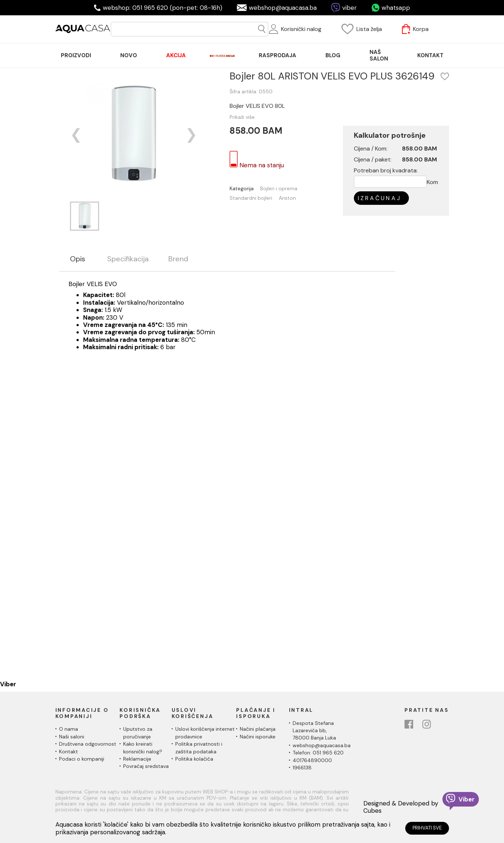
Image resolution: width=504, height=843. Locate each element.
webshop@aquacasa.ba (283, 8)
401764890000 (312, 760)
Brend (178, 259)
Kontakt (69, 752)
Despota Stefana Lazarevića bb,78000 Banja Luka (314, 731)
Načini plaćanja (258, 729)
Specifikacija (128, 259)
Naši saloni (72, 737)
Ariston (287, 198)
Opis (78, 259)
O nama (69, 729)
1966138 (302, 768)
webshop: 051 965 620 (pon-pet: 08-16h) (163, 8)
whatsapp (396, 8)
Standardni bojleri (251, 198)
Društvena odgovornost (88, 744)
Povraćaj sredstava (146, 766)
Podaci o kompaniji (82, 759)
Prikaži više (242, 117)
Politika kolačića (194, 759)
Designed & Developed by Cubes (401, 807)
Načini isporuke (258, 737)
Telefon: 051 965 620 (318, 753)
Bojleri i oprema (279, 189)
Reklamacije (137, 759)
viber (349, 8)
